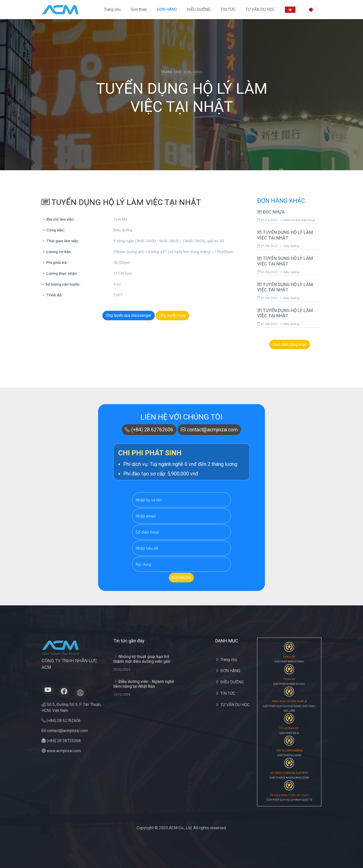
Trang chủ (112, 9)
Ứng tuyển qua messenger (129, 315)
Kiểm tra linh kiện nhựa (297, 220)
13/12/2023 (122, 695)
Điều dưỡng (290, 246)
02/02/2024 (122, 670)
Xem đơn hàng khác (290, 344)
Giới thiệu (139, 9)
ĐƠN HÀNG (167, 9)
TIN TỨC (228, 9)
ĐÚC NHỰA (271, 212)
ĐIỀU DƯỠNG (199, 9)
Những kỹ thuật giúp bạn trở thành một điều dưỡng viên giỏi (142, 659)
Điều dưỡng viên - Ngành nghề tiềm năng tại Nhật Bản (144, 684)
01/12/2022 (267, 220)
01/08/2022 (267, 246)
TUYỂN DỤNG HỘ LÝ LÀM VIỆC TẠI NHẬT (285, 235)
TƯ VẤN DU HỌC (260, 9)
